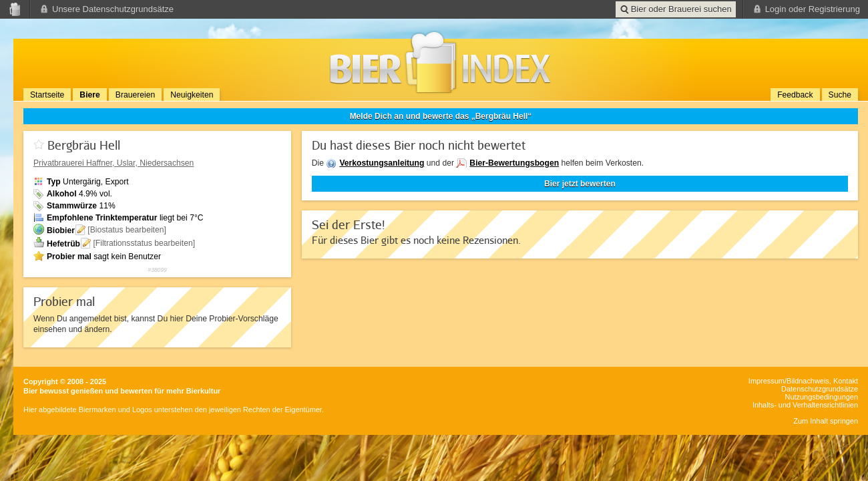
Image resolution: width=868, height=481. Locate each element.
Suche (840, 95)
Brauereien (135, 95)
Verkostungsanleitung (382, 163)
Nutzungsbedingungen (822, 397)
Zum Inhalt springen (826, 421)
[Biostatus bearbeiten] (127, 230)
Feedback (795, 95)
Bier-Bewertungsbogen (514, 163)
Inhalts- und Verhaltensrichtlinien (805, 405)
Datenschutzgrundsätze (820, 389)
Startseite (47, 95)
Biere (89, 95)
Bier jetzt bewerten (580, 184)
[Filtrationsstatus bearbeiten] (144, 243)
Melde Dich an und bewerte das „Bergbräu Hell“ (441, 116)
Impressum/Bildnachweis (789, 381)
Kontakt (846, 381)
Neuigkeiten (192, 95)
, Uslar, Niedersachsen (114, 163)
